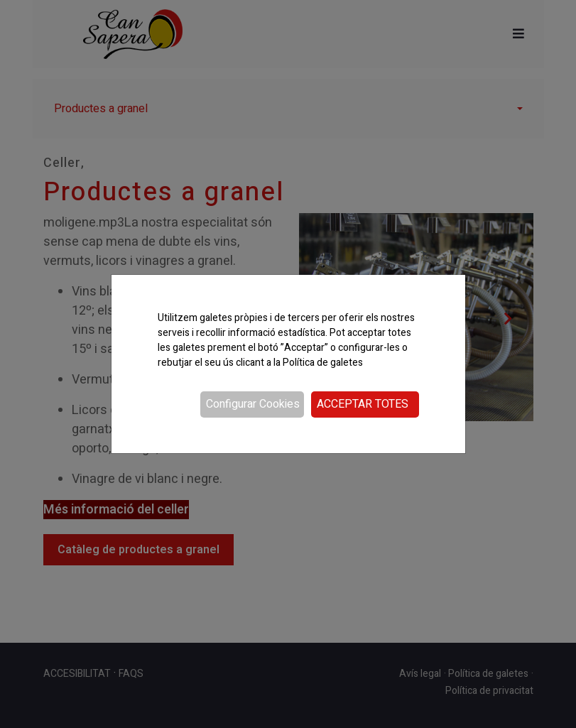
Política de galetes (323, 363)
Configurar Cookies (253, 404)
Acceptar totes (363, 404)
